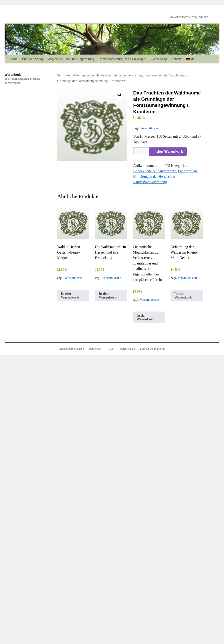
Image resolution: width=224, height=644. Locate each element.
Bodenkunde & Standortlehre (155, 171)
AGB (111, 349)
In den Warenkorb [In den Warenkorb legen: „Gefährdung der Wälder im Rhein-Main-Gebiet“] (183, 295)
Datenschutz (127, 349)
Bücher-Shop (158, 59)
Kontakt (176, 59)
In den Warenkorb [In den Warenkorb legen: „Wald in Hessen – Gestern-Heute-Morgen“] (70, 295)
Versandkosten (150, 128)
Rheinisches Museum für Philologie (122, 59)
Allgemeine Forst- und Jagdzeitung (71, 59)
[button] (120, 95)
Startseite (63, 75)
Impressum (95, 349)
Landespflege (188, 171)
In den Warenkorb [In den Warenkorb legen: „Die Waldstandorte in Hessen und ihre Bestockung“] (108, 295)
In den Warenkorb (168, 151)
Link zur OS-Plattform (152, 349)
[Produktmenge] (141, 151)
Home (14, 59)
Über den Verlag (33, 59)
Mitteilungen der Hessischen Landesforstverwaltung (107, 75)
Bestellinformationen (71, 349)
